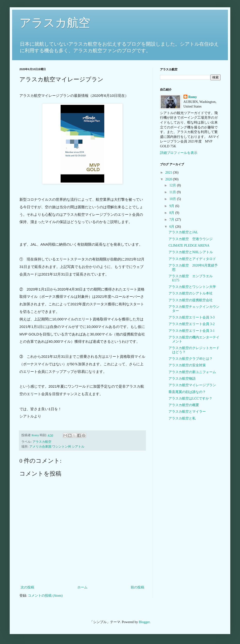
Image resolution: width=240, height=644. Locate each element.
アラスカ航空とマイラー (187, 412)
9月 (172, 206)
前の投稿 (137, 587)
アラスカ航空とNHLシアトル (191, 252)
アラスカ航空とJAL (183, 232)
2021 (169, 172)
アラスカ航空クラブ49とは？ (191, 359)
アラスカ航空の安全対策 (187, 365)
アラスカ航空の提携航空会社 (191, 300)
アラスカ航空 (55, 23)
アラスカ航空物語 (182, 379)
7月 (172, 220)
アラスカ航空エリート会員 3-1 (192, 331)
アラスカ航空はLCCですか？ (190, 398)
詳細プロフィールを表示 (179, 153)
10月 (173, 199)
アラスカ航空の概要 (184, 405)
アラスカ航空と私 (182, 418)
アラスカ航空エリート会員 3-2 (192, 324)
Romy (193, 97)
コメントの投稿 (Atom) (45, 596)
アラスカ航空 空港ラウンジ (191, 239)
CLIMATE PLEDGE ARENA (189, 246)
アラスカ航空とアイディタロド (192, 259)
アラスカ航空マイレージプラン (192, 385)
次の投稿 (27, 587)
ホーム (82, 587)
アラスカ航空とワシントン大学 (192, 287)
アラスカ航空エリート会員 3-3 (192, 317)
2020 (169, 179)
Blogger (144, 622)
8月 (172, 213)
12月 (173, 185)
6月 (172, 227)
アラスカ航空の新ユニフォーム (192, 372)
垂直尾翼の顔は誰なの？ (187, 392)
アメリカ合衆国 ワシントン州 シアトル (57, 447)
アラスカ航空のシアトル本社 (191, 293)
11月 (173, 192)
